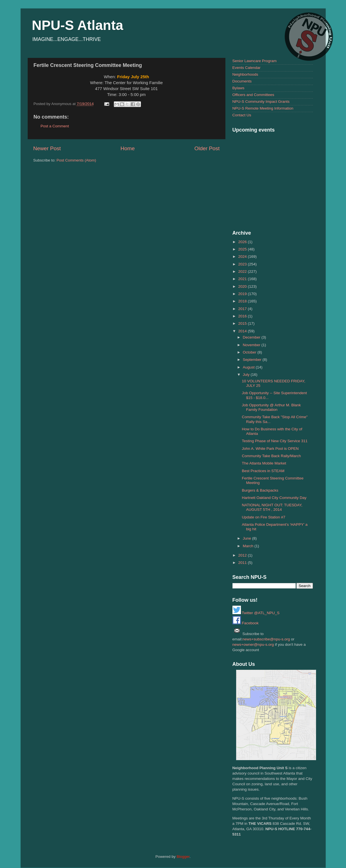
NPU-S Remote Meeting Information (263, 108)
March (249, 546)
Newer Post (47, 148)
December (252, 337)
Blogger (183, 857)
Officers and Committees (253, 95)
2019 (243, 294)
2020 (243, 286)
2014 (243, 331)
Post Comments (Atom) (76, 160)
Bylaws (239, 88)
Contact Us (242, 115)
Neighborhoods (245, 74)
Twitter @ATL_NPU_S (256, 613)
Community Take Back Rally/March (271, 456)
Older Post (207, 148)
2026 (243, 242)
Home (128, 148)
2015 (243, 323)
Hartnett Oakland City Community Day (274, 498)
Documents (242, 81)
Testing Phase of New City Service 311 (275, 441)
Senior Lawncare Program (255, 61)
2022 (243, 271)
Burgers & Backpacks (260, 490)
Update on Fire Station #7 (264, 517)
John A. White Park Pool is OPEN (270, 449)
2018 (243, 301)
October (250, 352)
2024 (243, 257)
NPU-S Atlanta (78, 25)
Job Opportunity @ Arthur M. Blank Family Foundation (271, 407)
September (253, 360)
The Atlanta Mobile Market (264, 463)
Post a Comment (55, 126)
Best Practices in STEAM (263, 471)
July (247, 375)
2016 (243, 316)
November (252, 345)
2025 (243, 249)
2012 (243, 555)
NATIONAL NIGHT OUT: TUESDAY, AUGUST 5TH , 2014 (272, 507)
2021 (243, 279)
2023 (243, 264)
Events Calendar (247, 68)
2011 (243, 563)
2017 (243, 309)
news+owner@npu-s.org (253, 645)
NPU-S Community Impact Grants (261, 102)
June (248, 538)
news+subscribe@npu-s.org (266, 639)
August (249, 367)
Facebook (246, 623)
